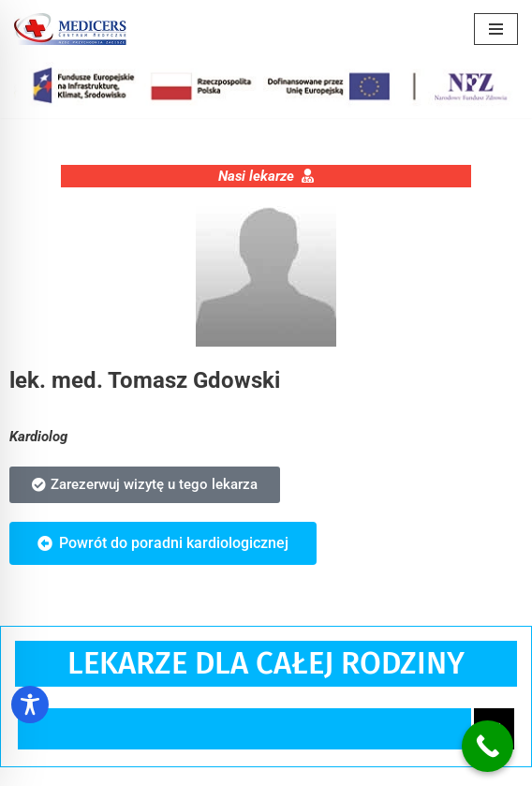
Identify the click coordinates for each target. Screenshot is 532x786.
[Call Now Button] (488, 746)
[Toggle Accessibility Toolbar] (30, 704)
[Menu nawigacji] (496, 29)
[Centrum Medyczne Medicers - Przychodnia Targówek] (70, 29)
